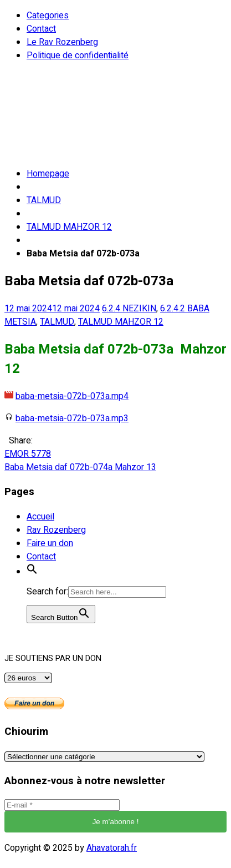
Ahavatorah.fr (112, 848)
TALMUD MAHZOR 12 (69, 227)
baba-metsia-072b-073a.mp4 (72, 396)
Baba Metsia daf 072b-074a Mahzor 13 (80, 467)
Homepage (48, 174)
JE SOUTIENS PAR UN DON (53, 658)
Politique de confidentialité (78, 55)
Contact (41, 29)
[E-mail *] (62, 805)
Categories (48, 16)
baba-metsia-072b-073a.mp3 (72, 418)
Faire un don (50, 543)
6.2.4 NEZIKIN (129, 309)
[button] (32, 572)
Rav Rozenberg (56, 530)
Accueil (40, 517)
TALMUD (44, 200)
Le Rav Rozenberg (62, 42)
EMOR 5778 (28, 454)
